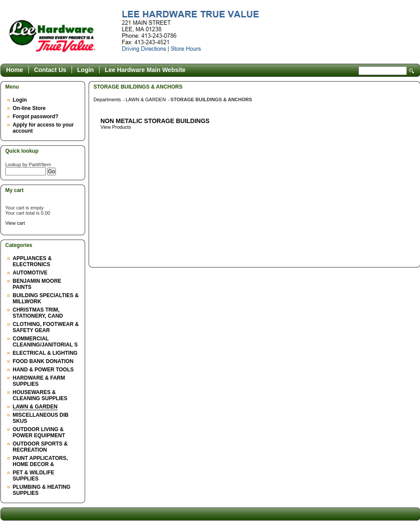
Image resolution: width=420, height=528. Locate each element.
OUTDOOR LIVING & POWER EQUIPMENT (39, 432)
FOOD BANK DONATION (43, 361)
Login (86, 70)
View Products (116, 127)
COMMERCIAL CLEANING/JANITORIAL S (45, 342)
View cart (15, 223)
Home (15, 70)
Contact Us (50, 70)
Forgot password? (36, 117)
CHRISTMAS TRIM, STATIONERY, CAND (38, 313)
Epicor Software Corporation (205, 34)
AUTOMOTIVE (30, 273)
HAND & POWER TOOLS (43, 370)
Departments (108, 99)
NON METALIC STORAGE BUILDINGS (155, 121)
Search (412, 71)
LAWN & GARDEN (35, 407)
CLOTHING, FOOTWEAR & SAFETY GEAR (46, 327)
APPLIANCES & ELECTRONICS (32, 261)
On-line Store (29, 108)
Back (409, 87)
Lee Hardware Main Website (145, 70)
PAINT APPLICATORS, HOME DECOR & (40, 461)
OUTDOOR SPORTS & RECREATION (40, 447)
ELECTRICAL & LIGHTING (45, 353)
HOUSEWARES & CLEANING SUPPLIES (40, 395)
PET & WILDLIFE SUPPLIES (33, 476)
